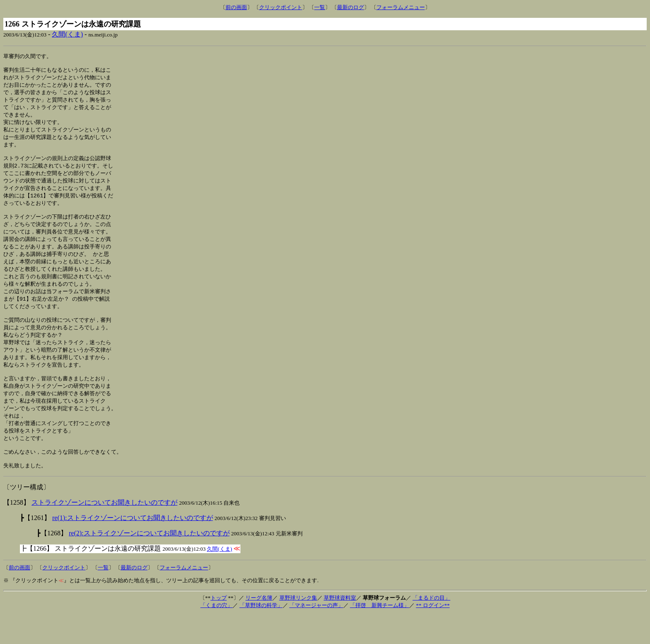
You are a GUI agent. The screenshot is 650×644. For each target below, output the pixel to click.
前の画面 (236, 7)
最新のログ (350, 7)
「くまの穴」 (216, 635)
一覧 (320, 7)
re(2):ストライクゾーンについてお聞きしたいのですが (149, 563)
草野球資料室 (340, 627)
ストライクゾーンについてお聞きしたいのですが (104, 532)
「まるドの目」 (431, 627)
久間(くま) (67, 34)
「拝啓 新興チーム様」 (380, 635)
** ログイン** (433, 635)
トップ (219, 627)
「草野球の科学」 (261, 635)
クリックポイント (281, 7)
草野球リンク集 (298, 627)
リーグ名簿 (259, 627)
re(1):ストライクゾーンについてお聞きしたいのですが (133, 547)
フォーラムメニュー (401, 7)
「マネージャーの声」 (316, 635)
